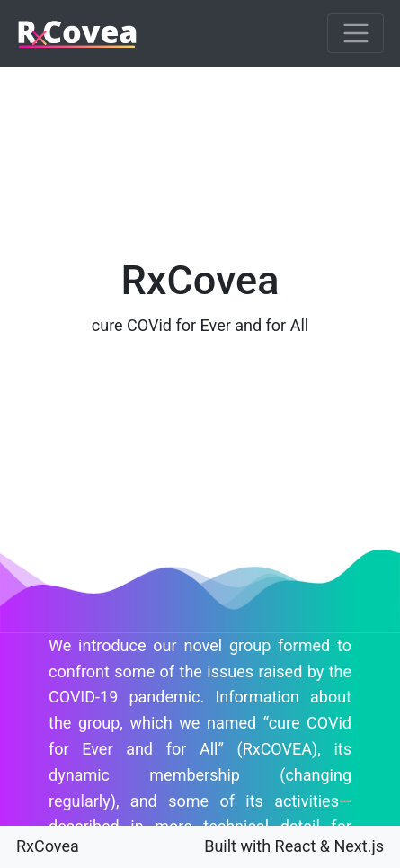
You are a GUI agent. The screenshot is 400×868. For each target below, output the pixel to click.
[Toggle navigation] (356, 34)
